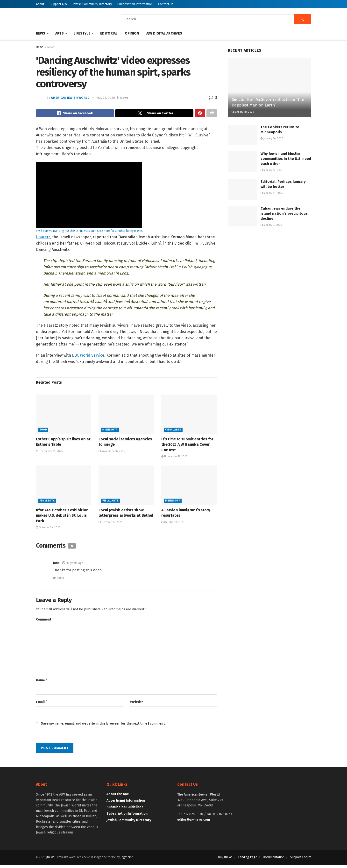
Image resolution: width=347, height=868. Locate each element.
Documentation (274, 860)
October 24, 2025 (48, 529)
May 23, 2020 (106, 98)
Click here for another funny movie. (120, 232)
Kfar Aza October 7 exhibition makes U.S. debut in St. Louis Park (62, 517)
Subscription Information (135, 4)
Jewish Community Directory (92, 4)
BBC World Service (88, 356)
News (41, 33)
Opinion (132, 33)
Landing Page (248, 860)
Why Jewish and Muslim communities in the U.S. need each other (286, 159)
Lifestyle (82, 33)
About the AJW (118, 797)
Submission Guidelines (125, 810)
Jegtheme (127, 861)
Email (42, 705)
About (40, 4)
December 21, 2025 (49, 452)
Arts (60, 33)
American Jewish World (70, 98)
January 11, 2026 (272, 193)
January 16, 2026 (272, 138)
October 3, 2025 (173, 523)
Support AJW (58, 4)
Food (43, 431)
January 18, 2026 (243, 112)
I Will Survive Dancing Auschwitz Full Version (65, 232)
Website (137, 705)
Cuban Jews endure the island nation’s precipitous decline (284, 213)
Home (40, 47)
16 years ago (75, 564)
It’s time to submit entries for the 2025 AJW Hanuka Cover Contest (187, 446)
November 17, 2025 (174, 458)
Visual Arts (173, 431)
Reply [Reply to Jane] (60, 579)
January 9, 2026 (271, 225)
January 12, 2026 (272, 170)
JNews (50, 861)
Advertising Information (126, 804)
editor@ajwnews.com (194, 823)
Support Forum (301, 860)
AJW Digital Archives (164, 33)
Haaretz (43, 238)
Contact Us (166, 4)
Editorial (109, 33)
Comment (45, 621)
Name (42, 683)
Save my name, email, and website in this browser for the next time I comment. (103, 727)
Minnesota (110, 431)
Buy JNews (225, 860)
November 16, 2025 (112, 452)
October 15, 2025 (110, 523)
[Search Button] (303, 19)
